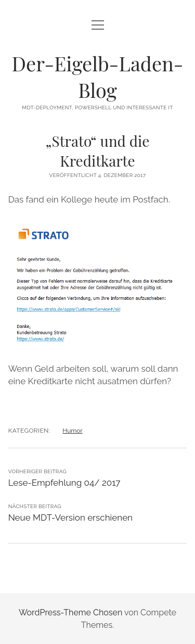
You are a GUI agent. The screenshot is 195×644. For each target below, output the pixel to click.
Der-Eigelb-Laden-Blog (98, 77)
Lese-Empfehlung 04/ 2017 (64, 483)
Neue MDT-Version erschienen (70, 517)
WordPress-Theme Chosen (70, 613)
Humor (72, 431)
